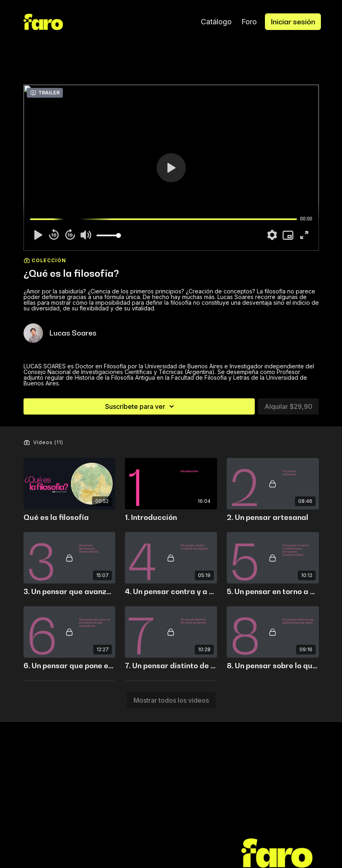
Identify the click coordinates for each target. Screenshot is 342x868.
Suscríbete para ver (141, 406)
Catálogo (216, 22)
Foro (249, 22)
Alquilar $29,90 (288, 406)
